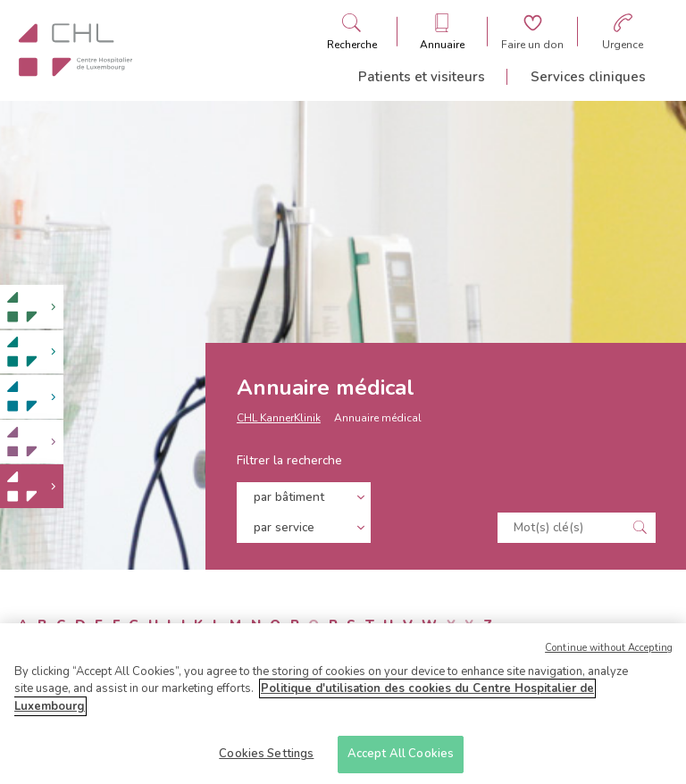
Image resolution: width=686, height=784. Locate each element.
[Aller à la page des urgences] (623, 32)
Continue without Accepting (609, 652)
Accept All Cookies (401, 759)
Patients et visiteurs (422, 77)
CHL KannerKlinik (279, 418)
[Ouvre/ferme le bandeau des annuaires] (442, 32)
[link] (32, 307)
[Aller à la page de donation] (532, 32)
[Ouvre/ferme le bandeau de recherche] (352, 32)
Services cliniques (588, 77)
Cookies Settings (266, 759)
